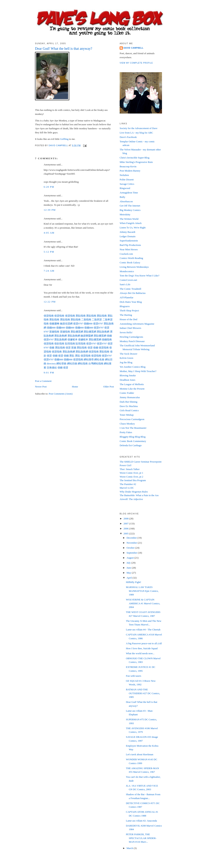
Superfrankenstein (129, 241)
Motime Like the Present (132, 389)
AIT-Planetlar (126, 297)
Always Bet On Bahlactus (133, 293)
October (131, 548)
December (132, 538)
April (130, 578)
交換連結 (52, 368)
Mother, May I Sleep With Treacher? (138, 371)
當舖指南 (54, 332)
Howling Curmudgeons (131, 337)
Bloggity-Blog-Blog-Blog (133, 437)
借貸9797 (78, 324)
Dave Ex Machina (129, 406)
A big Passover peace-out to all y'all (144, 643)
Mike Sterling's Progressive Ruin (136, 162)
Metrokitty (125, 214)
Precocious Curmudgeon (132, 419)
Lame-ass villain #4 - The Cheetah (143, 630)
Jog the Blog (126, 362)
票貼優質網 (77, 332)
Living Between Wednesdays (134, 267)
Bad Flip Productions (130, 245)
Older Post (109, 387)
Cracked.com (126, 254)
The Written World (129, 219)
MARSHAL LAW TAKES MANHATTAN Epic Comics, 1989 (142, 591)
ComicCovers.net (128, 280)
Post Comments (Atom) (61, 394)
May (129, 573)
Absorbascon (126, 201)
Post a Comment (43, 381)
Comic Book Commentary (133, 441)
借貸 (68, 348)
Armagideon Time (129, 193)
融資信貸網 (66, 324)
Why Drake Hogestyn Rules (134, 492)
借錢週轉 (54, 324)
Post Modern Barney (130, 171)
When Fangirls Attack (131, 223)
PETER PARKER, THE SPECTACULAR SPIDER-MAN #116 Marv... (141, 838)
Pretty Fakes (126, 432)
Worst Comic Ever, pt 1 (131, 473)
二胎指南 (86, 320)
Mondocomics (127, 271)
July (129, 563)
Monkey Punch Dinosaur (132, 341)
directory (51, 364)
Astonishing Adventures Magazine (137, 324)
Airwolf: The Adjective (131, 499)
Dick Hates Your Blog (131, 302)
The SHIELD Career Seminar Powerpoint (141, 462)
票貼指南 (81, 316)
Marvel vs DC (127, 488)
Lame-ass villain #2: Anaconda (141, 821)
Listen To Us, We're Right (133, 228)
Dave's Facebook (128, 137)
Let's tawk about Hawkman (139, 754)
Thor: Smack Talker (130, 469)
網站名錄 (99, 359)
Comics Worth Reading (131, 258)
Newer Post (41, 387)
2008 (126, 519)
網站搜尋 (89, 359)
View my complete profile (136, 63)
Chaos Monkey (127, 424)
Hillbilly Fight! (133, 582)
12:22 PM (50, 302)
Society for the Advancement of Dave (139, 128)
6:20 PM (49, 187)
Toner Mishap (127, 415)
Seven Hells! (126, 332)
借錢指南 (107, 339)
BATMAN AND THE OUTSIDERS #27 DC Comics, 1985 (143, 693)
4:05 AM (49, 233)
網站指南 (83, 364)
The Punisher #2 (128, 484)
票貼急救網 (103, 332)
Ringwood (125, 188)
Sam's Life (125, 284)
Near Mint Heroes (129, 249)
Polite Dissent (127, 179)
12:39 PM (50, 210)
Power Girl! (126, 465)
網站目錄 (72, 364)
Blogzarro (125, 306)
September (132, 553)
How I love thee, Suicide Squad (142, 648)
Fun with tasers (133, 676)
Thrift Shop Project (129, 310)
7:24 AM (49, 271)
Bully (122, 197)
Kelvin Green (126, 358)
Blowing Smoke (128, 375)
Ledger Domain (128, 236)
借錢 (109, 336)
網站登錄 (61, 364)
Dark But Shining (129, 402)
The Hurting (126, 315)
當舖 (74, 348)
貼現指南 (70, 344)
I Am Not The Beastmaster (133, 428)
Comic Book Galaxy (130, 262)
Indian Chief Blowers (130, 328)
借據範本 (73, 339)
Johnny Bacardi (127, 232)
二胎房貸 (97, 320)
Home (75, 387)
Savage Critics (127, 184)
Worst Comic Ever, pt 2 (131, 477)
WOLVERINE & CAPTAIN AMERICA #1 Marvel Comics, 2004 (143, 603)
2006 (126, 529)
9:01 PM (49, 373)
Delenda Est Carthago (131, 445)
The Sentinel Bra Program (133, 480)
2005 (126, 533)
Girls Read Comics (129, 410)
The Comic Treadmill (130, 289)
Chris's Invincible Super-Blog (134, 158)
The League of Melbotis (132, 384)
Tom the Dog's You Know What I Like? (139, 276)
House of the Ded (128, 319)
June (129, 568)
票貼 (72, 356)
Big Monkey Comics (130, 210)
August (131, 558)
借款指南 (59, 344)
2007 (126, 524)
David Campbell (134, 48)
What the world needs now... (140, 653)
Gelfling (64, 139)
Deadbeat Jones (127, 380)
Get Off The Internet (130, 206)
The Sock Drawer (129, 354)
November (132, 543)
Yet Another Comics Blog (133, 367)
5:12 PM (49, 252)
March (130, 848)
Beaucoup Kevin (128, 166)
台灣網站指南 (96, 364)
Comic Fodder (127, 393)
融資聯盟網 (87, 336)
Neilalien (124, 175)
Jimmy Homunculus (130, 397)
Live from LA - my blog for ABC (136, 133)
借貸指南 (49, 316)
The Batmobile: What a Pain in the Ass (139, 495)
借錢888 (88, 324)
